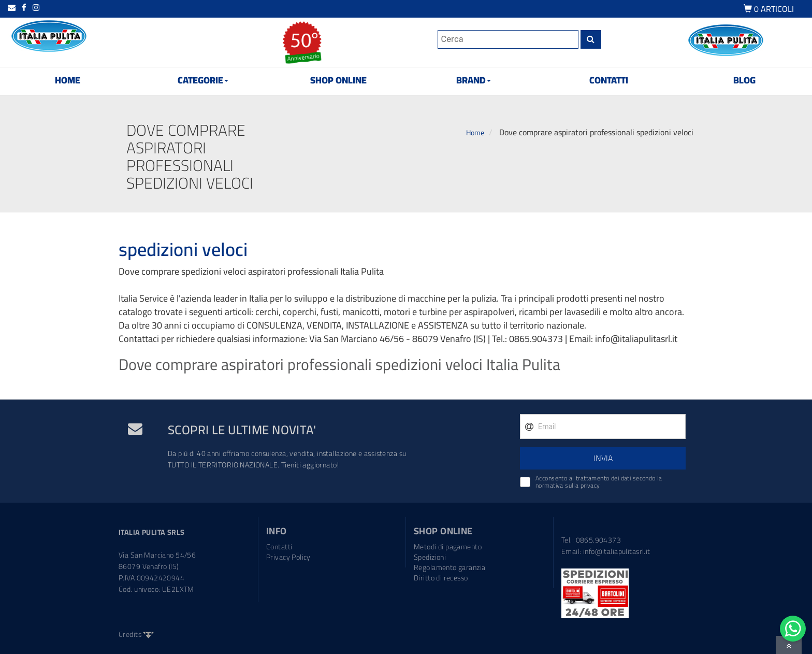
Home (475, 133)
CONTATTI (609, 80)
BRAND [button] (474, 80)
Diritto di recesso (441, 578)
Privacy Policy (288, 557)
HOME (68, 80)
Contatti (279, 547)
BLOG (744, 80)
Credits (136, 634)
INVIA (603, 458)
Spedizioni (430, 557)
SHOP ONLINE (338, 80)
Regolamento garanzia (450, 567)
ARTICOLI (769, 10)
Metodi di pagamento (448, 547)
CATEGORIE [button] (203, 80)
